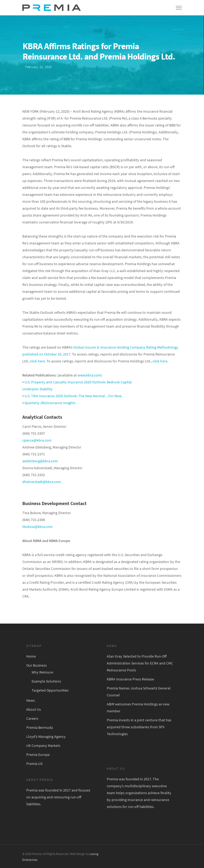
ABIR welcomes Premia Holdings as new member (138, 708)
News (31, 700)
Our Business (37, 665)
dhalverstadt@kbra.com (42, 482)
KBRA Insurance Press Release (130, 679)
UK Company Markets (43, 746)
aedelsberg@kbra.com (40, 461)
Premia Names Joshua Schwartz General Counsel (139, 692)
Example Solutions (46, 681)
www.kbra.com (89, 375)
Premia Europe (38, 755)
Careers (32, 718)
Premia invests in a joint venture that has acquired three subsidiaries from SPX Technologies (139, 727)
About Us (34, 709)
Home (31, 656)
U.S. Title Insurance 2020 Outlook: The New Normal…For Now (73, 396)
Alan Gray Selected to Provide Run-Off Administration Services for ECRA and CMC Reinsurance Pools (140, 663)
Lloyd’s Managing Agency (46, 736)
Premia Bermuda (40, 727)
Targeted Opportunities (50, 690)
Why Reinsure (42, 672)
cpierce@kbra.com (37, 440)
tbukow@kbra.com (37, 527)
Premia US (34, 764)
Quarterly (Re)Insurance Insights (50, 403)
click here (37, 361)
